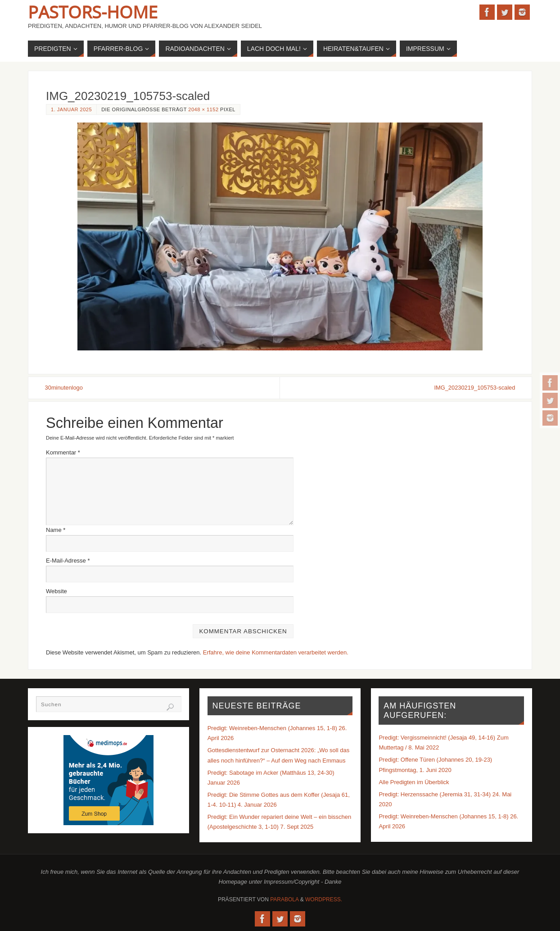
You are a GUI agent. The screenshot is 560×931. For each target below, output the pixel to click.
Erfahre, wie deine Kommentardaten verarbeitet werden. (276, 652)
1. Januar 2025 (71, 109)
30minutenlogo (65, 388)
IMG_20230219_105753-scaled (473, 388)
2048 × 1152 (203, 109)
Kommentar (63, 452)
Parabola (284, 899)
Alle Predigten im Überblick (414, 782)
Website (56, 591)
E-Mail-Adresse (68, 561)
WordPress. (324, 899)
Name (56, 530)
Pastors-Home (93, 12)
